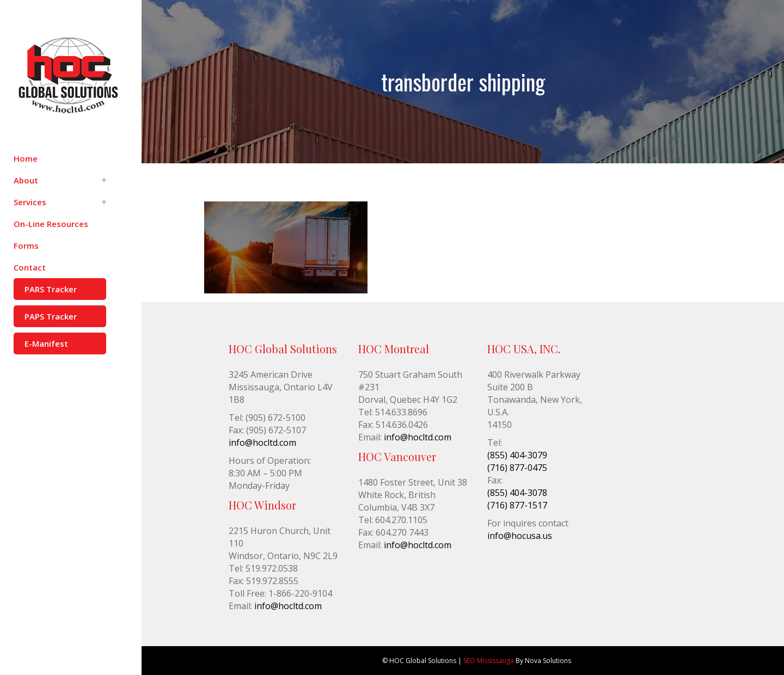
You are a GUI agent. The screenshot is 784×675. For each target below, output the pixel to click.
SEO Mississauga (489, 661)
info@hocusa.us (520, 536)
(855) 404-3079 (517, 455)
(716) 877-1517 (517, 505)
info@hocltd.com (262, 443)
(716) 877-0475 (517, 468)
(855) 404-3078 (517, 493)
